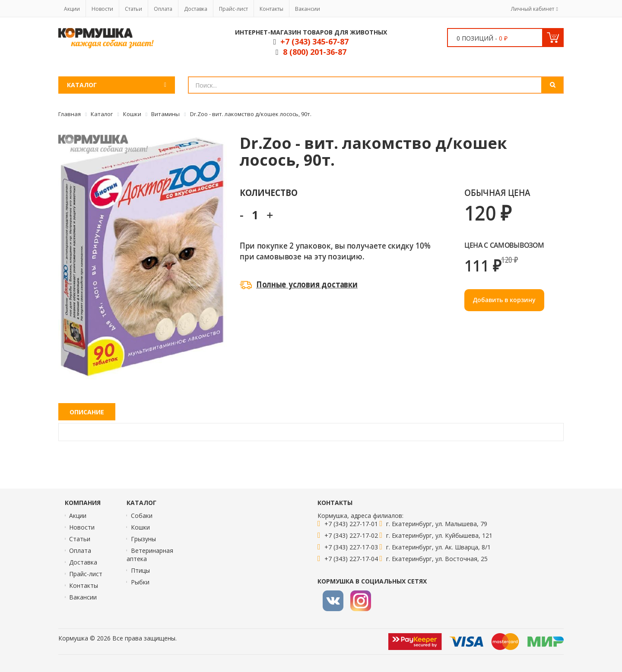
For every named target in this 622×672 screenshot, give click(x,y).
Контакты (271, 9)
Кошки (140, 527)
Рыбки (140, 582)
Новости (102, 9)
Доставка (196, 9)
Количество (268, 192)
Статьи (133, 9)
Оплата (163, 9)
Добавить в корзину (504, 300)
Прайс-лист (233, 9)
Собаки (142, 516)
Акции (72, 9)
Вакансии (308, 9)
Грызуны (143, 539)
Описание (87, 412)
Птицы (140, 570)
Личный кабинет (533, 9)
